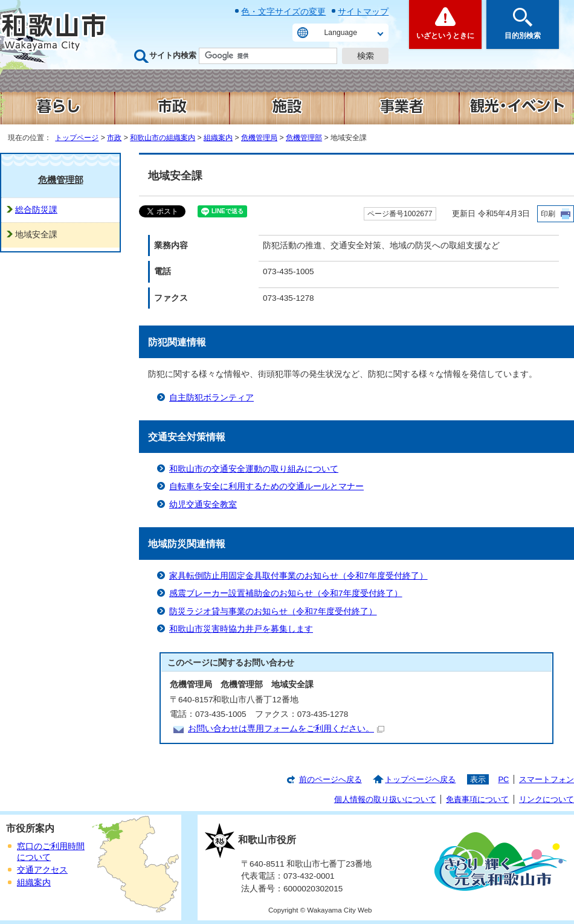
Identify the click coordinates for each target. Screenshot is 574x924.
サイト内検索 (173, 55)
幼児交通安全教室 (203, 505)
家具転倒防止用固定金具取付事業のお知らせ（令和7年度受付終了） (298, 576)
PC (503, 779)
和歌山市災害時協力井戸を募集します (241, 629)
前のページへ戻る (331, 779)
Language (341, 33)
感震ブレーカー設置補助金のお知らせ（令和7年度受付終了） (286, 593)
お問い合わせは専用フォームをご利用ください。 (286, 729)
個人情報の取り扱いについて (385, 799)
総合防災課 (36, 210)
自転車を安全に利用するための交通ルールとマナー (266, 486)
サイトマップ (363, 11)
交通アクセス (42, 870)
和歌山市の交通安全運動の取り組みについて (254, 469)
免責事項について (477, 799)
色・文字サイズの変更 (283, 11)
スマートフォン (547, 779)
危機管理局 (259, 138)
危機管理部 (304, 138)
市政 (114, 138)
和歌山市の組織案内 (163, 138)
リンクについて (547, 799)
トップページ (77, 138)
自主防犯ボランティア (211, 398)
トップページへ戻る (420, 779)
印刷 (548, 214)
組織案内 (218, 138)
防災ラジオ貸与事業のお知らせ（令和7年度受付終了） (273, 611)
